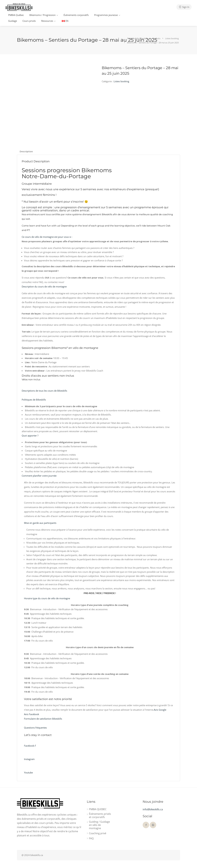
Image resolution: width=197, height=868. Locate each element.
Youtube (28, 772)
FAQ (91, 838)
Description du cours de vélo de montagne (44, 287)
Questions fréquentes (35, 728)
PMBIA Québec (16, 15)
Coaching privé (98, 833)
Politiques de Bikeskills (34, 400)
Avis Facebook (32, 714)
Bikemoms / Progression (42, 15)
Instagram (29, 759)
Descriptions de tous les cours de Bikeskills (44, 391)
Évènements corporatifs (76, 15)
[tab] (26, 151)
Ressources (47, 21)
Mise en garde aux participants (40, 523)
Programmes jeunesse (106, 15)
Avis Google (160, 710)
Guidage (13, 21)
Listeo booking (121, 81)
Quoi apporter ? (30, 436)
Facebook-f (30, 746)
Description (26, 151)
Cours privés (29, 21)
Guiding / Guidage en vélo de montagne (99, 825)
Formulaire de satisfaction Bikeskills (43, 719)
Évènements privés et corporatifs (100, 816)
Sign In (184, 7)
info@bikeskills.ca (153, 809)
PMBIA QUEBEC (98, 809)
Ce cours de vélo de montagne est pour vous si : (47, 237)
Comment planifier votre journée (39, 476)
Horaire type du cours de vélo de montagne (47, 598)
